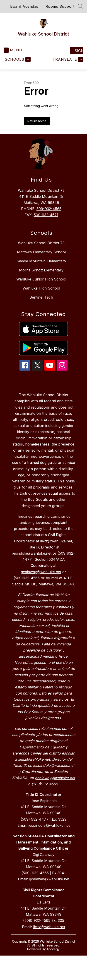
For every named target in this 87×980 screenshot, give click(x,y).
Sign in (79, 51)
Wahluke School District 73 (41, 243)
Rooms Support (60, 6)
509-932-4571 (46, 215)
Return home (37, 121)
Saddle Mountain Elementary (41, 261)
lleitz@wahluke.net (49, 927)
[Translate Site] (67, 59)
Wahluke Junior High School (41, 279)
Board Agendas (24, 6)
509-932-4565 (49, 209)
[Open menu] (13, 50)
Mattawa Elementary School (41, 252)
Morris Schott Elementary (41, 270)
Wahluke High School (41, 288)
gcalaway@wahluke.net (49, 879)
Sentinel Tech (41, 297)
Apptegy (53, 949)
